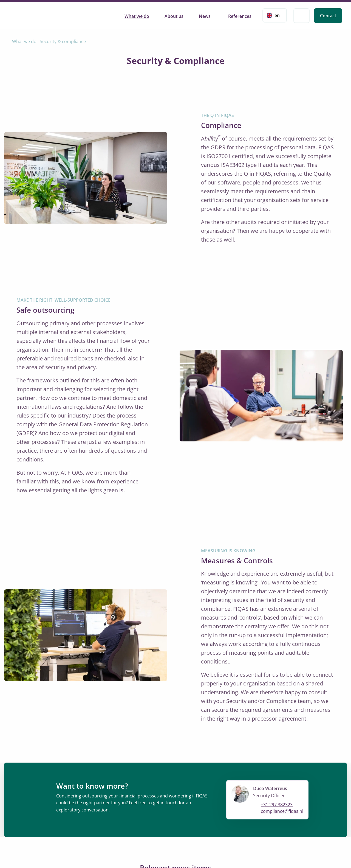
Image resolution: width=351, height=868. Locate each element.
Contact (328, 16)
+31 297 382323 (277, 805)
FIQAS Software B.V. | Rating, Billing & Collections (34, 15)
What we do (137, 16)
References (240, 16)
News (205, 16)
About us (174, 16)
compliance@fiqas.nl (282, 811)
